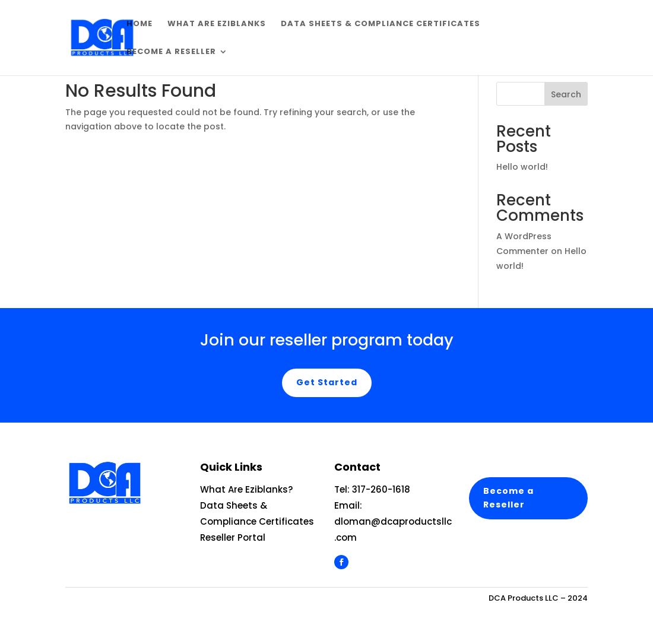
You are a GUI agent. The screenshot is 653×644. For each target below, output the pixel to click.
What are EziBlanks (217, 24)
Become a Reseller (171, 52)
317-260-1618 (381, 489)
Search (566, 94)
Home (140, 24)
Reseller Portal (233, 537)
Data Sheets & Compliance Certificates (381, 24)
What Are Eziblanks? (246, 489)
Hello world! (522, 167)
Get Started (327, 382)
